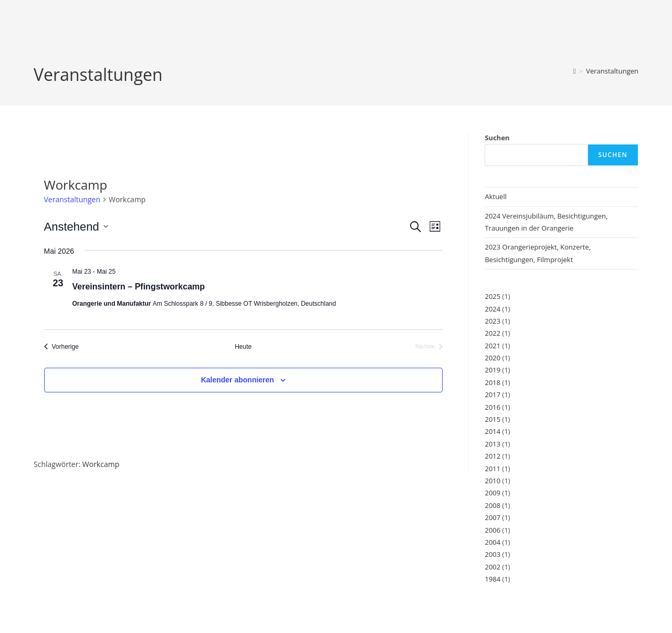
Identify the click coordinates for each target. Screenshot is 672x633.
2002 (492, 567)
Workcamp (101, 464)
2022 (492, 333)
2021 (492, 346)
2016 (492, 407)
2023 (492, 321)
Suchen (497, 138)
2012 (492, 456)
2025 (492, 296)
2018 (492, 382)
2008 (492, 505)
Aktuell (496, 196)
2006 (492, 530)
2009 (492, 493)
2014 (492, 431)
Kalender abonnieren (238, 380)
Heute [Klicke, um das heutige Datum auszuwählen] (243, 347)
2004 (492, 542)
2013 (492, 444)
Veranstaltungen (612, 71)
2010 (492, 481)
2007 (492, 517)
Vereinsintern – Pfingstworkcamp (139, 287)
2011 (492, 469)
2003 (492, 554)
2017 (492, 395)
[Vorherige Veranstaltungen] (61, 347)
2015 (492, 419)
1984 (492, 579)
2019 (492, 370)
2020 (492, 358)
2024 (492, 309)
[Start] (575, 71)
